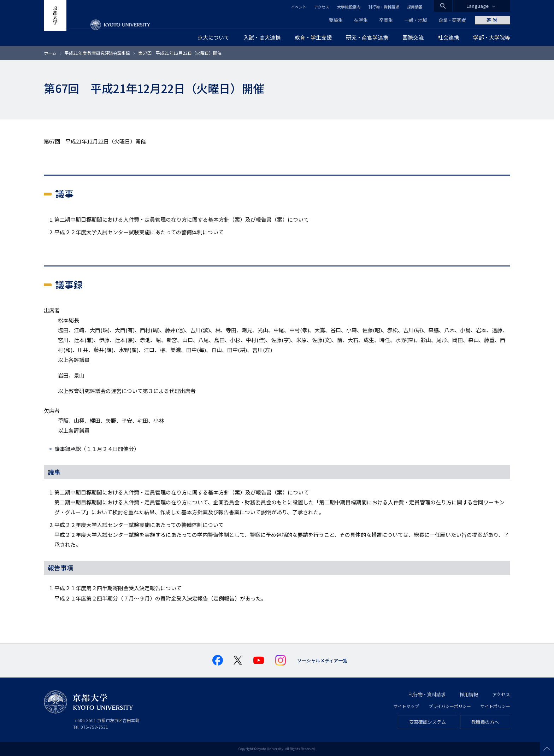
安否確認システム (428, 722)
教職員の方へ (485, 722)
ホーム (50, 53)
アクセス (322, 7)
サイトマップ (406, 706)
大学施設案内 (349, 7)
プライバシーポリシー (450, 706)
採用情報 (415, 7)
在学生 (361, 20)
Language (478, 6)
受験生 (336, 20)
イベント (299, 7)
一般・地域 (416, 20)
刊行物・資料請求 (384, 7)
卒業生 (386, 20)
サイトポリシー (495, 706)
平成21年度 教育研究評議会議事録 (97, 53)
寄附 (493, 20)
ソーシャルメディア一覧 (322, 660)
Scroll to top (547, 749)
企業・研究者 (452, 20)
